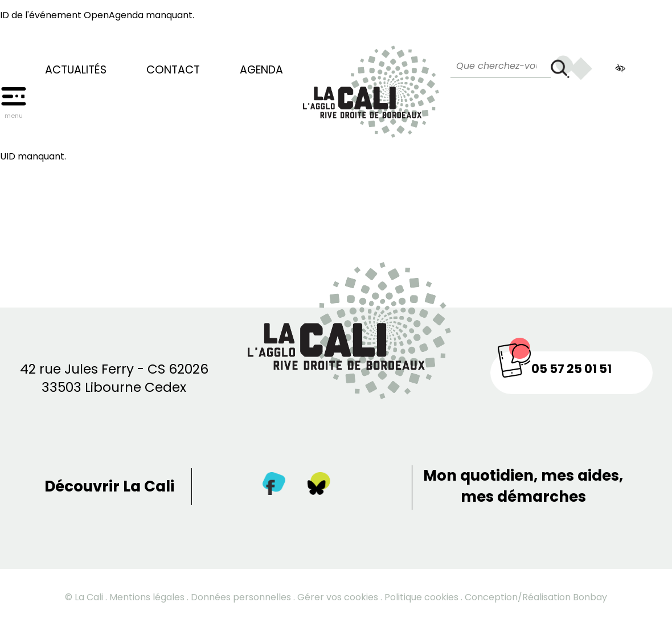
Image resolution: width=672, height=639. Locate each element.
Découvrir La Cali (109, 486)
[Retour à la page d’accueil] (371, 86)
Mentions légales (147, 597)
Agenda (261, 70)
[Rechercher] (562, 67)
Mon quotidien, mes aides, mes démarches (523, 486)
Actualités (76, 70)
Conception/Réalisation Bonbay (536, 597)
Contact (173, 70)
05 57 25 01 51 (571, 369)
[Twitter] (319, 486)
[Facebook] (274, 486)
